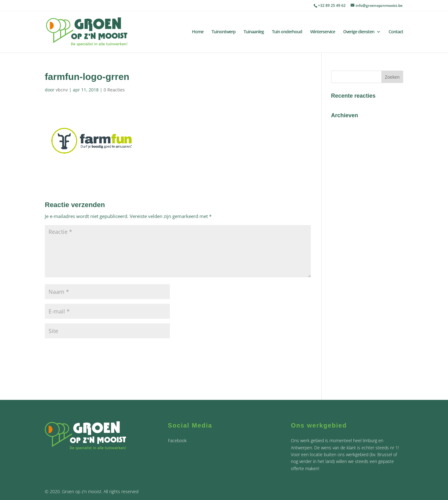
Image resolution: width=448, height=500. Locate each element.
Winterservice (323, 32)
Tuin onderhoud (287, 32)
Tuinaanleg (254, 32)
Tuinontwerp (224, 32)
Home (198, 32)
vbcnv (62, 90)
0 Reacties (114, 90)
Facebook (177, 440)
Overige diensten (359, 32)
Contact (396, 32)
